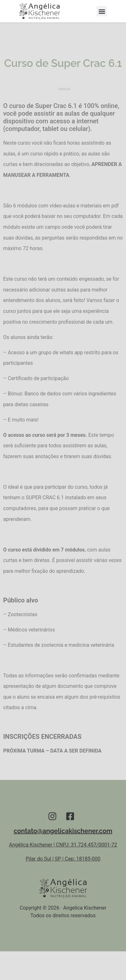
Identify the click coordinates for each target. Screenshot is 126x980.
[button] (102, 11)
